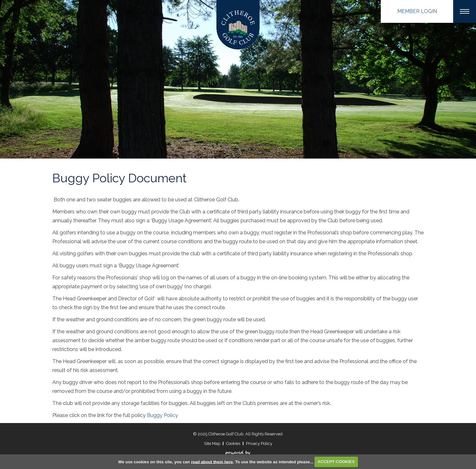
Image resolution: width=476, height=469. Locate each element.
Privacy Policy (259, 443)
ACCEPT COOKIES (336, 462)
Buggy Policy (162, 415)
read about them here (212, 462)
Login (417, 11)
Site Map (212, 443)
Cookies (233, 443)
